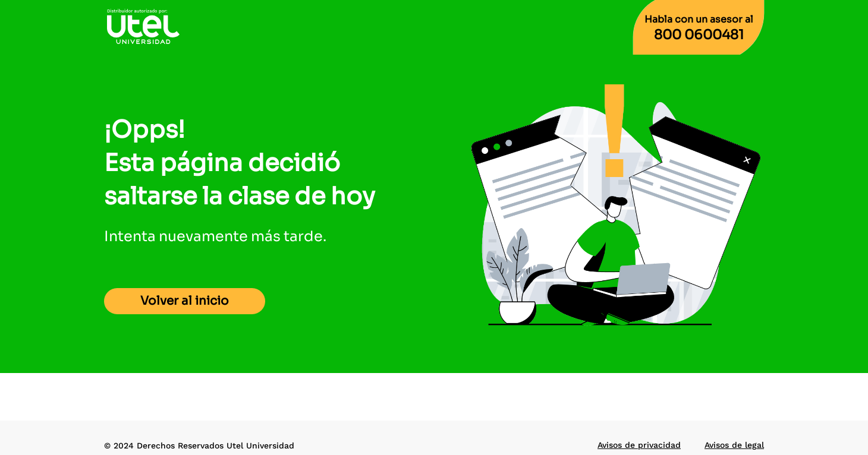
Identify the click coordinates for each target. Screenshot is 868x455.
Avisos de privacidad (639, 445)
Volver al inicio (185, 301)
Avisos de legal (734, 445)
